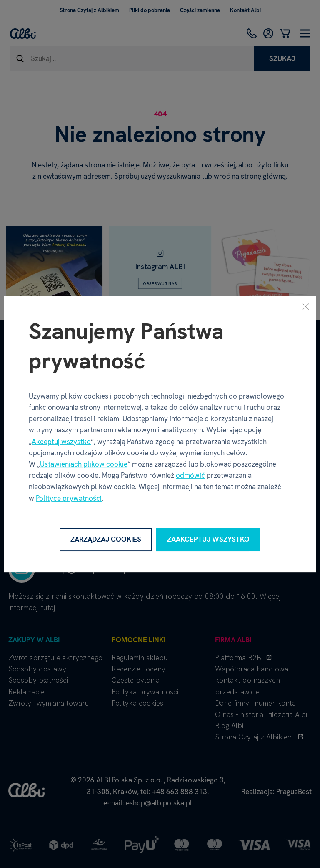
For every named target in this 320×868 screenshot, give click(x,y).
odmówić (190, 475)
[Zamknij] (306, 306)
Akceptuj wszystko (61, 442)
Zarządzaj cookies (106, 539)
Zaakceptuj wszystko (208, 539)
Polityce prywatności (69, 498)
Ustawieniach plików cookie (84, 464)
